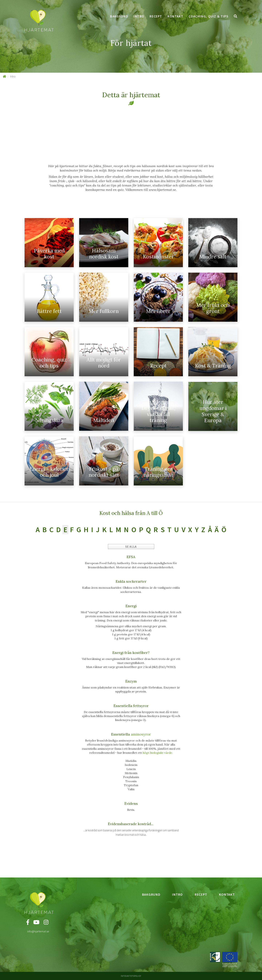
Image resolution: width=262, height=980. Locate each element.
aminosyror (141, 734)
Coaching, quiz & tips (209, 16)
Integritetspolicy (131, 976)
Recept (156, 16)
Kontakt (175, 16)
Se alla (131, 547)
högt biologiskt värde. (158, 753)
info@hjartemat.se (38, 931)
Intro (139, 16)
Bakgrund (119, 16)
